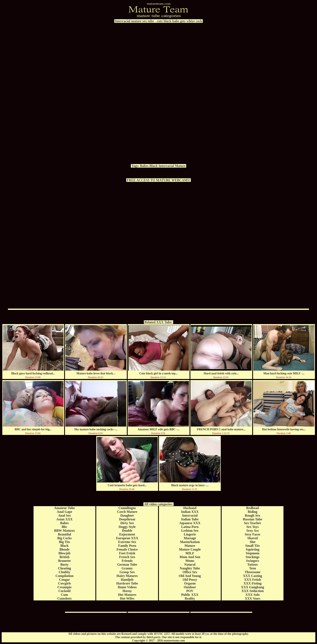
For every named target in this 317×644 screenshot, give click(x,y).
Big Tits (64, 542)
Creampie (64, 587)
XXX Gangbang (253, 587)
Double (127, 531)
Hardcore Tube (127, 583)
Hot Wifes (127, 598)
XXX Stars (252, 598)
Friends (127, 561)
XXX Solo (252, 595)
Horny (127, 591)
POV (190, 591)
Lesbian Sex (190, 531)
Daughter (127, 515)
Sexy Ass (253, 531)
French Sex (127, 557)
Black (154, 166)
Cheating (64, 568)
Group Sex (127, 572)
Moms (190, 561)
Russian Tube (252, 519)
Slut (253, 542)
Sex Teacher (252, 523)
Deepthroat (127, 519)
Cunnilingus (127, 508)
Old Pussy (190, 580)
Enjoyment (127, 534)
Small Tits (253, 546)
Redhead (252, 508)
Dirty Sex (127, 523)
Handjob (127, 580)
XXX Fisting (253, 583)
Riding (252, 512)
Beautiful (64, 534)
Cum (65, 595)
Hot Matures (127, 595)
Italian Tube (190, 519)
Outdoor (190, 587)
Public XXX (190, 595)
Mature (180, 166)
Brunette (64, 561)
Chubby (64, 572)
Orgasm (190, 583)
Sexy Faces (252, 534)
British (64, 557)
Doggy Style (127, 527)
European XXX (127, 538)
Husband (190, 508)
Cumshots (64, 598)
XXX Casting (253, 576)
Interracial (166, 166)
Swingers (252, 561)
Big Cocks (64, 538)
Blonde (64, 549)
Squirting (253, 549)
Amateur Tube (64, 508)
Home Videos (127, 587)
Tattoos (252, 564)
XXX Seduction (252, 591)
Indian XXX (190, 512)
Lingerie (190, 534)
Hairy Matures (127, 576)
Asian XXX (65, 519)
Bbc (64, 527)
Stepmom (253, 553)
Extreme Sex (127, 542)
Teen (252, 568)
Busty (64, 564)
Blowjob (64, 553)
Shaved (253, 538)
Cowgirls (64, 583)
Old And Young (190, 576)
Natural (190, 564)
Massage (190, 538)
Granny (127, 568)
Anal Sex (64, 515)
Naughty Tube (190, 568)
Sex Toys (253, 527)
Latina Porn (190, 527)
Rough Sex (253, 515)
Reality (190, 598)
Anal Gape (64, 512)
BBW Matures (64, 531)
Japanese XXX (190, 523)
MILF (190, 553)
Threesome (253, 572)
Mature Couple (190, 549)
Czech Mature (127, 512)
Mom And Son (190, 557)
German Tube (127, 564)
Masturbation (190, 542)
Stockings (253, 557)
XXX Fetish (252, 580)
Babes (144, 166)
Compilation (64, 576)
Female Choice (127, 549)
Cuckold (65, 591)
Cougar (65, 580)
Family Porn (127, 546)
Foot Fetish (127, 553)
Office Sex (190, 572)
